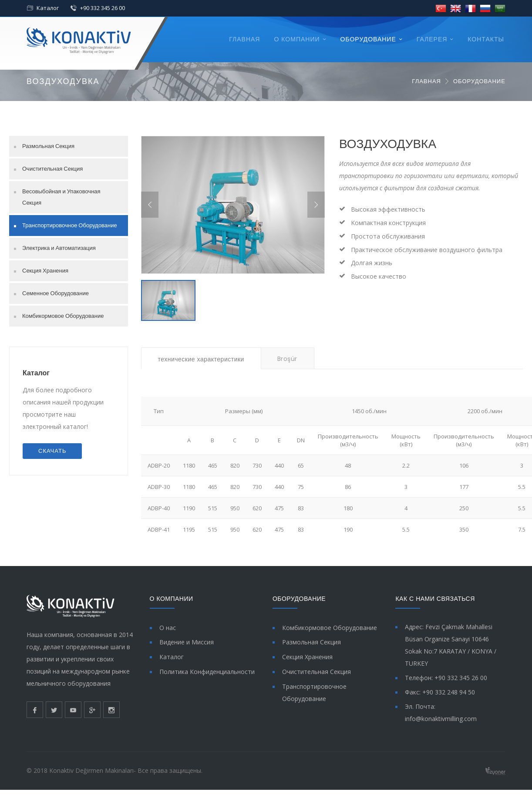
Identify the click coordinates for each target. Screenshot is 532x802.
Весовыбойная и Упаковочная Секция (61, 197)
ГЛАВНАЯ (244, 39)
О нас (168, 628)
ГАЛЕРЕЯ (432, 39)
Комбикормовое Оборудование (63, 316)
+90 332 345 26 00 (103, 8)
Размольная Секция (48, 146)
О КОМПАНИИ (297, 39)
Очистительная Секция (52, 169)
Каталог (48, 8)
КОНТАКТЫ (486, 39)
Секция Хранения (45, 271)
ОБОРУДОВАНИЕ (368, 39)
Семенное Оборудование (56, 293)
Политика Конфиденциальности (207, 672)
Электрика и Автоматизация (59, 248)
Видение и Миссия (187, 642)
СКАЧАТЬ (52, 451)
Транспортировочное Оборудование (70, 225)
